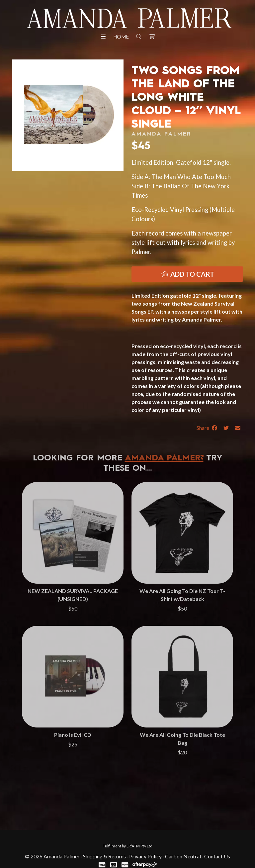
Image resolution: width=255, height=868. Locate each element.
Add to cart (187, 274)
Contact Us (217, 856)
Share (207, 428)
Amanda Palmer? (164, 458)
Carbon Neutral (183, 856)
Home (121, 37)
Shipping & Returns (104, 856)
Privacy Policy (145, 856)
